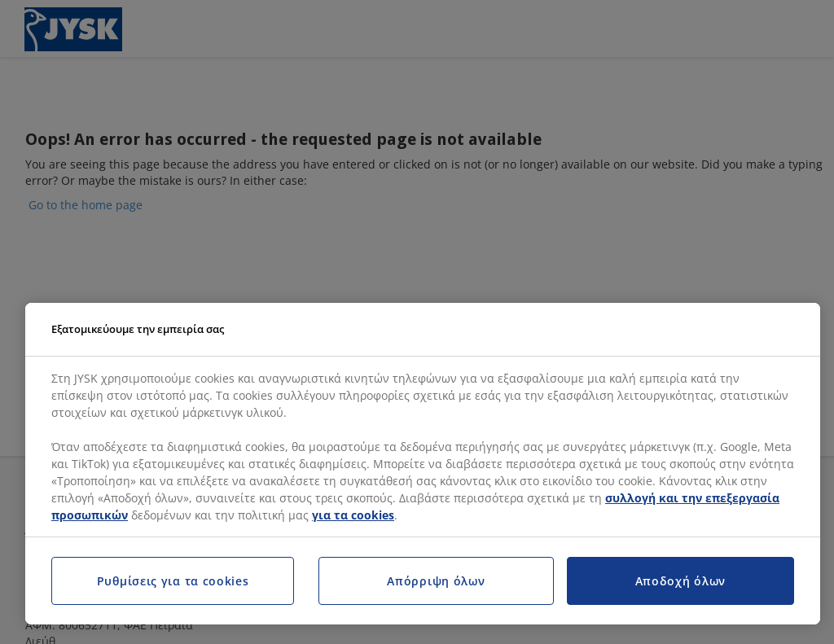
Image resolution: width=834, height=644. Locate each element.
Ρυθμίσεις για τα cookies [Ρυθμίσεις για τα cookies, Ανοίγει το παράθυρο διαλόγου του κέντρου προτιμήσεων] (173, 581)
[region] (423, 464)
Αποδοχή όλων (680, 581)
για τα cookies (353, 515)
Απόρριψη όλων (436, 581)
